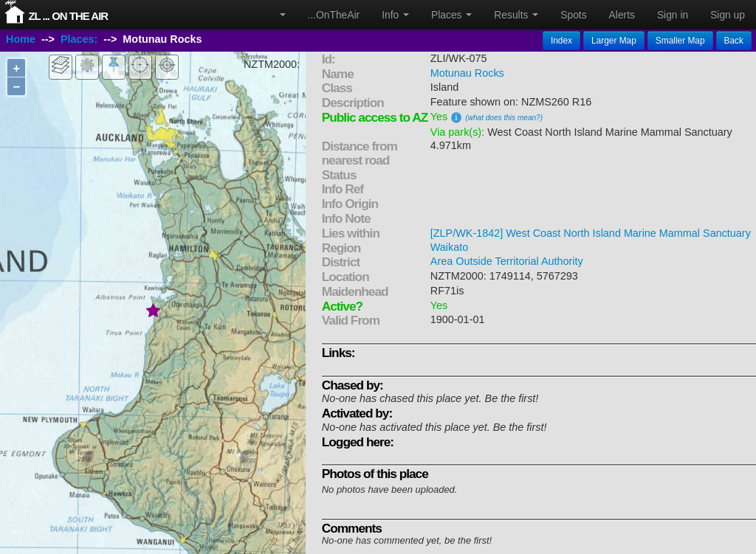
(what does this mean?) (504, 118)
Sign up (728, 15)
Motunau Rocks (467, 73)
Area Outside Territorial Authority (507, 261)
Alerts (622, 15)
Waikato (449, 247)
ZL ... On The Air (68, 16)
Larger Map (614, 41)
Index (561, 41)
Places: (79, 39)
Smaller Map (680, 41)
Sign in (673, 15)
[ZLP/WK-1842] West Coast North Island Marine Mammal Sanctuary (591, 233)
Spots (573, 15)
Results (516, 15)
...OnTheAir (334, 15)
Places (451, 15)
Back (734, 41)
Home (21, 39)
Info (395, 15)
